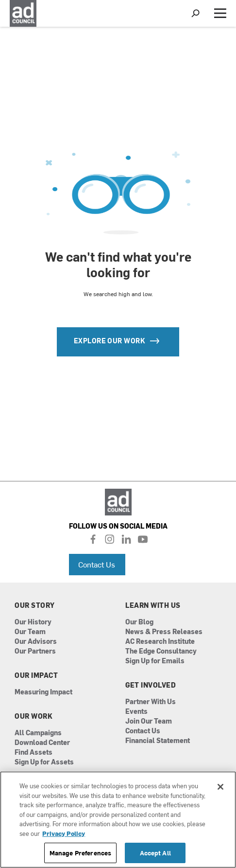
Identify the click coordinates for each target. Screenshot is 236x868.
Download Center (42, 743)
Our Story (35, 605)
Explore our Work (118, 341)
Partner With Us (151, 702)
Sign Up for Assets (44, 762)
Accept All (155, 853)
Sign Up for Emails (155, 661)
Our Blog (139, 622)
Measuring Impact (43, 692)
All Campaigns (38, 733)
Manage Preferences (80, 853)
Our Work (34, 716)
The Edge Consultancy (161, 651)
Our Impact (36, 675)
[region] (118, 820)
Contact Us (97, 564)
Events (136, 712)
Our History (33, 622)
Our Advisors (36, 642)
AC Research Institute (160, 642)
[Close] (220, 787)
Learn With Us (153, 605)
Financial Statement (158, 741)
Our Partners (35, 651)
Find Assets (34, 753)
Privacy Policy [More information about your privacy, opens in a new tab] (64, 833)
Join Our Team (149, 721)
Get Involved (151, 685)
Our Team (30, 632)
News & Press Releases (164, 632)
